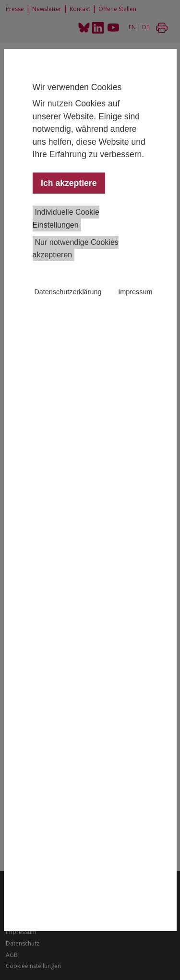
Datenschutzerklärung (68, 292)
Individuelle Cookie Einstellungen (66, 218)
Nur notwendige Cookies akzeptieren (76, 248)
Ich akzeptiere (69, 183)
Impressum (135, 292)
